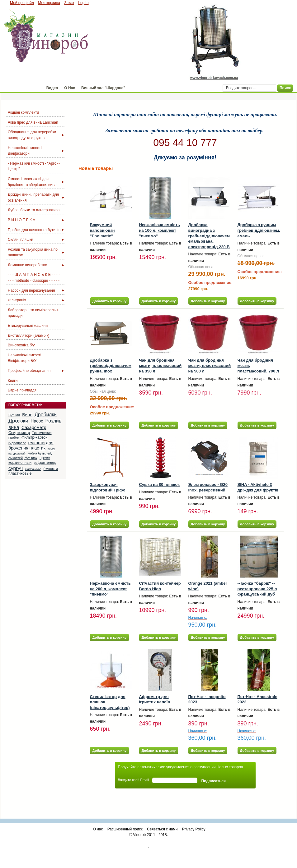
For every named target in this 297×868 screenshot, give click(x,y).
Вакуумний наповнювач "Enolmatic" (102, 230)
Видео (52, 88)
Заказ (69, 3)
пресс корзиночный (29, 460)
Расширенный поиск (125, 829)
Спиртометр (19, 433)
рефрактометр (45, 463)
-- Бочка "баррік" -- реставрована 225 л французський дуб (257, 589)
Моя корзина (49, 3)
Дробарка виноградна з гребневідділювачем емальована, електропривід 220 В (209, 236)
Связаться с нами (162, 829)
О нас (98, 829)
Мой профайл (22, 3)
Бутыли (14, 415)
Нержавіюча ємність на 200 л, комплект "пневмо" (110, 589)
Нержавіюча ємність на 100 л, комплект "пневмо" (160, 230)
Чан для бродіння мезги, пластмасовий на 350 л (160, 366)
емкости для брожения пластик (31, 445)
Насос (37, 421)
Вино (27, 415)
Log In (83, 3)
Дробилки (46, 415)
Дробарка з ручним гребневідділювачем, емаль (259, 230)
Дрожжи (18, 421)
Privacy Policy (194, 829)
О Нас (70, 88)
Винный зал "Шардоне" (103, 88)
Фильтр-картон (35, 437)
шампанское (33, 469)
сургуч (16, 468)
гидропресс (17, 443)
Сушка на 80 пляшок (160, 484)
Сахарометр (34, 427)
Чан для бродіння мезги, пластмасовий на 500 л (210, 366)
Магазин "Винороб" (22, 88)
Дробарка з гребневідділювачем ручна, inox (111, 366)
